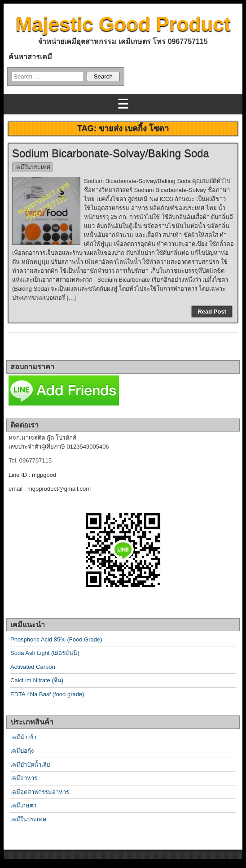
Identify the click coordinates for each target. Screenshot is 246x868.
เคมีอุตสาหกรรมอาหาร (40, 792)
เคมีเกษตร (23, 805)
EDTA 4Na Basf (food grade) (47, 694)
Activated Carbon (33, 667)
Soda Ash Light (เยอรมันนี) (45, 653)
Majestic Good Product (123, 24)
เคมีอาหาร (24, 778)
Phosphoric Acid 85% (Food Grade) (56, 639)
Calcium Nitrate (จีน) (37, 680)
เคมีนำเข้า (23, 737)
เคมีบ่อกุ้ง (22, 751)
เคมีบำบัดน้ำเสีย (30, 765)
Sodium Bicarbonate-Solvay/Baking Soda (111, 153)
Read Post (212, 312)
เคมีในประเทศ (32, 167)
